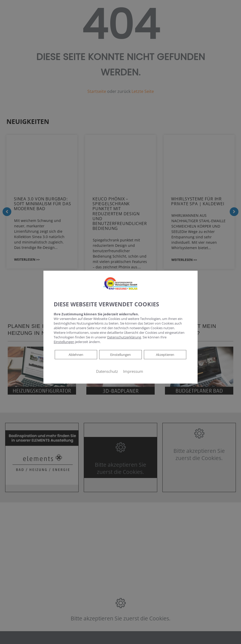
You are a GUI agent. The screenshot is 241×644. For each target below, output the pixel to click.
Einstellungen (120, 354)
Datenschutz (107, 371)
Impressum (133, 371)
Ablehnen (76, 354)
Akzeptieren (165, 354)
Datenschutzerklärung (124, 337)
